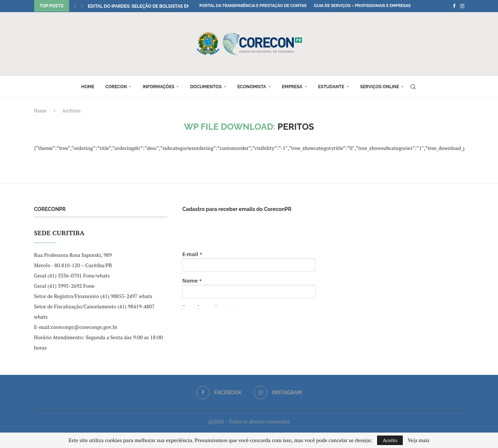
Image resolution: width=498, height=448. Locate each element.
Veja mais (418, 440)
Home (88, 87)
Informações (158, 87)
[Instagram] (462, 6)
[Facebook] (454, 6)
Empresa (292, 87)
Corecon (116, 87)
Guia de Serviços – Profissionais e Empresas (362, 6)
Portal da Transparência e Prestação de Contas (253, 6)
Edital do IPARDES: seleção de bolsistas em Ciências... (151, 6)
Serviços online (380, 87)
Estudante (331, 87)
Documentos (206, 87)
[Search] (413, 87)
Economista (252, 87)
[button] (75, 6)
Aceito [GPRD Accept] (390, 440)
